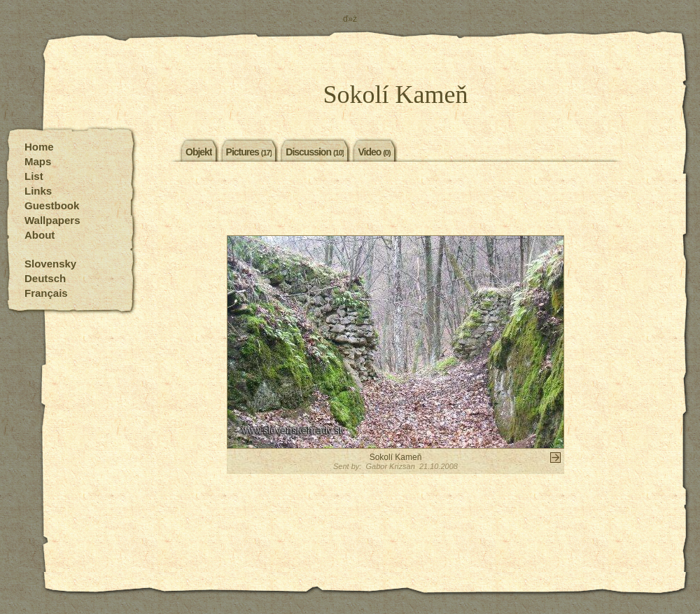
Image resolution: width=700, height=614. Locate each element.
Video (374, 151)
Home (39, 147)
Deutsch (45, 278)
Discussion (315, 151)
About (40, 235)
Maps (38, 161)
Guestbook (52, 205)
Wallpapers (52, 220)
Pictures (249, 151)
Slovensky (50, 264)
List (34, 176)
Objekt (199, 151)
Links (38, 191)
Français (46, 293)
